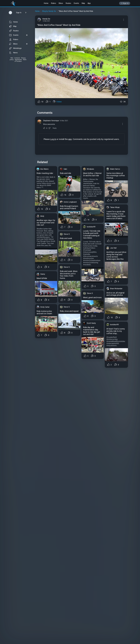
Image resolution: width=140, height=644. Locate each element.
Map (83, 3)
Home (46, 3)
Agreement (18, 60)
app (70, 139)
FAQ (12, 58)
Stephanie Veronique (51, 121)
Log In (53, 139)
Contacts (17, 58)
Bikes (61, 3)
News (13, 53)
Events (76, 3)
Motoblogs (15, 48)
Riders (53, 3)
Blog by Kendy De (49, 11)
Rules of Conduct (21, 60)
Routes (68, 3)
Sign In (125, 3)
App (89, 3)
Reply (55, 128)
